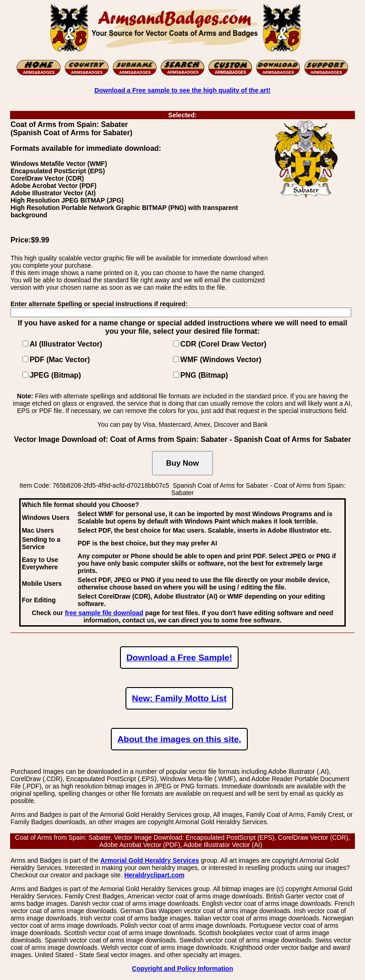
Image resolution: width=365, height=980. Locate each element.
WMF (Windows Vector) (221, 360)
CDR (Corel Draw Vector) (223, 344)
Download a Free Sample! (179, 658)
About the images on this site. (179, 739)
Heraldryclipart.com (154, 875)
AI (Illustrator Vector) (66, 344)
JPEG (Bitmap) (55, 375)
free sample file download (104, 613)
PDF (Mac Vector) (60, 360)
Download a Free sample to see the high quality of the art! (182, 90)
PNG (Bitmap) (204, 375)
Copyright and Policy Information (182, 969)
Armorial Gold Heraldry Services (150, 860)
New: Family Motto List (179, 698)
